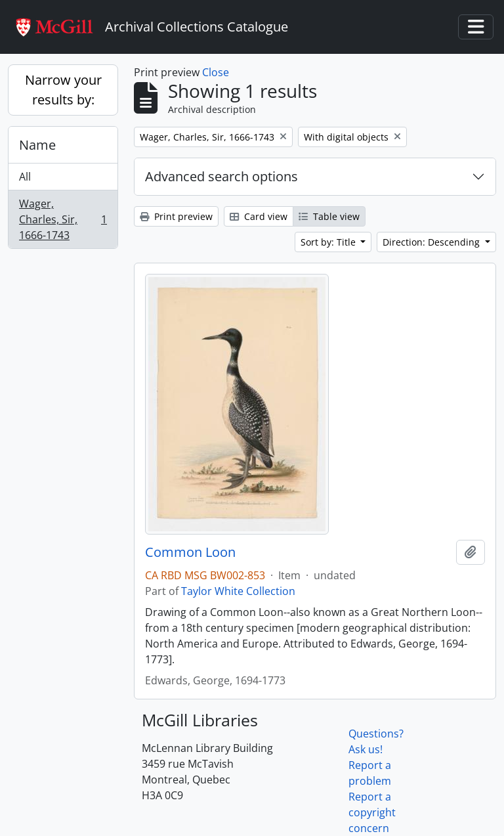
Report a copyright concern (372, 812)
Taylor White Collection (238, 591)
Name (37, 145)
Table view (329, 216)
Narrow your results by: (63, 90)
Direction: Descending (432, 242)
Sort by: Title (329, 242)
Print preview (176, 216)
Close (216, 72)
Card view (259, 216)
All (25, 177)
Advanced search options (221, 176)
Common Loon (190, 552)
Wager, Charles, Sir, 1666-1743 (63, 219)
